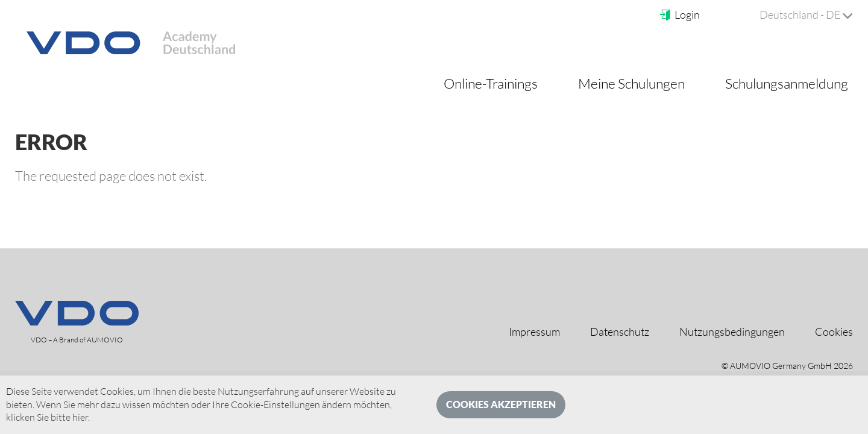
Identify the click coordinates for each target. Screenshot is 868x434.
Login (679, 14)
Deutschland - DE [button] (806, 14)
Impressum (534, 332)
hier (80, 417)
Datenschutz (620, 332)
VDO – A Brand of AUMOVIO (77, 340)
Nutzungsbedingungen (732, 332)
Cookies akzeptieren (501, 404)
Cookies (834, 332)
